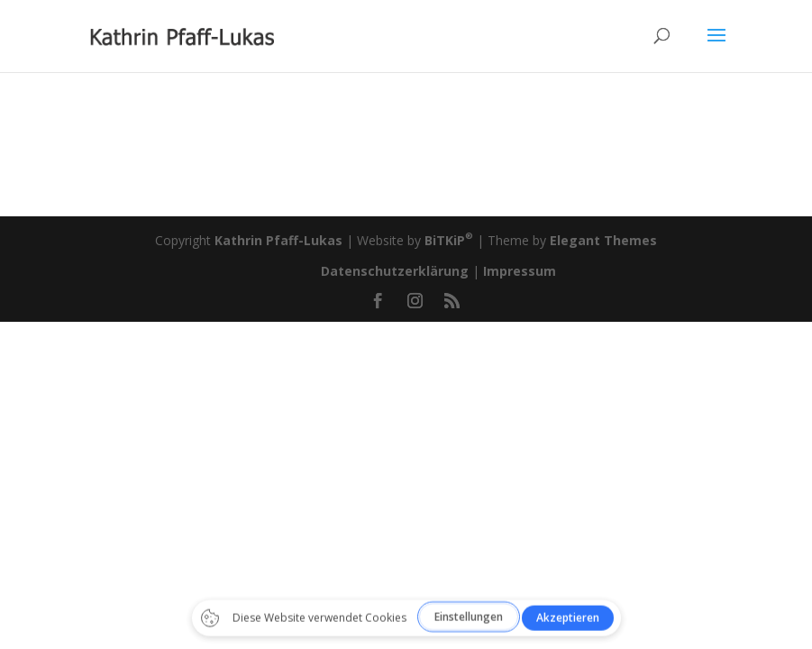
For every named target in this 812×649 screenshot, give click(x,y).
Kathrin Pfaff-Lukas (278, 240)
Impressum (520, 271)
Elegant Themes (603, 240)
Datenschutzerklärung (395, 271)
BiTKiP (449, 240)
